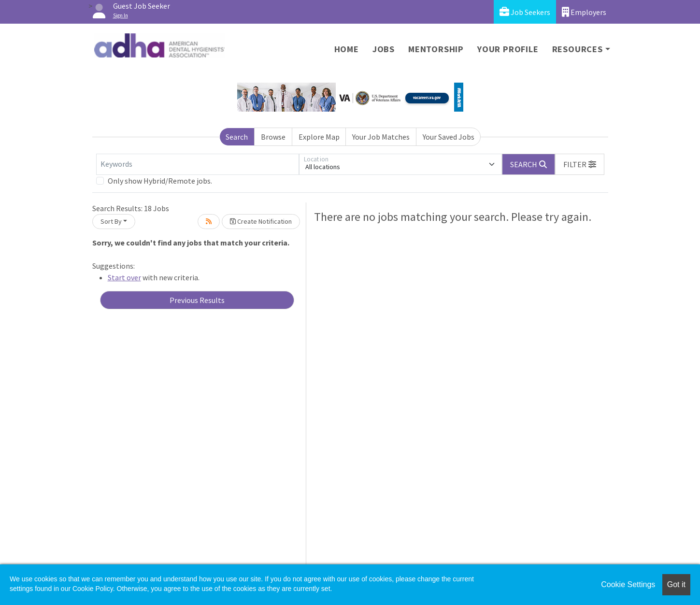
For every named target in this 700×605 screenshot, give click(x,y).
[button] (580, 164)
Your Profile (508, 49)
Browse (273, 137)
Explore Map (319, 137)
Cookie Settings (628, 584)
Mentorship (436, 49)
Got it (676, 584)
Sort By (111, 221)
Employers (584, 12)
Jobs (384, 49)
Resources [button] (578, 49)
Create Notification (261, 221)
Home (347, 49)
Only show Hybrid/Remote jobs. (160, 181)
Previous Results (197, 300)
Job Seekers (525, 12)
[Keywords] (198, 164)
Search (237, 137)
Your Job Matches (381, 137)
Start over (124, 277)
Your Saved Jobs (449, 137)
